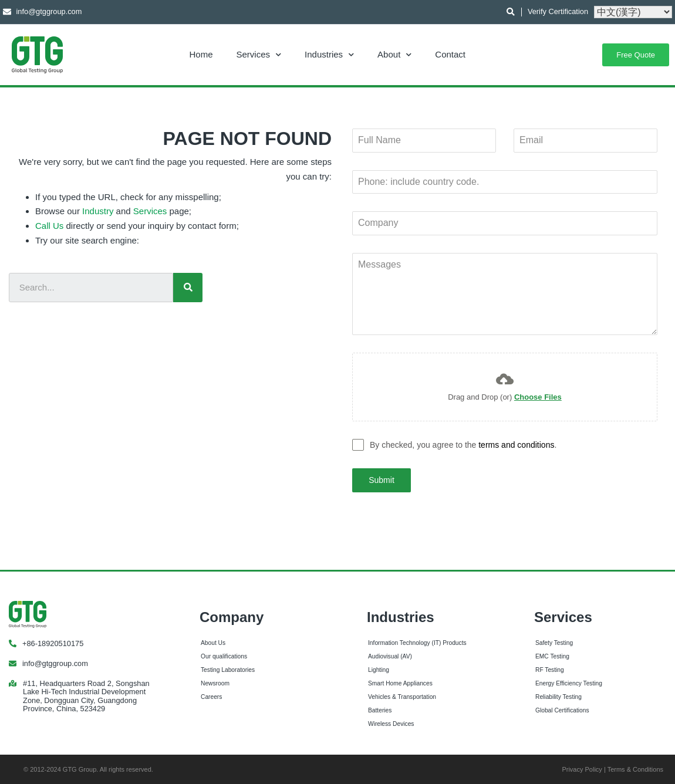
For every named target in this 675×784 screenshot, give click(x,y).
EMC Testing (552, 655)
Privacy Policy (582, 768)
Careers (211, 696)
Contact (450, 54)
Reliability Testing (558, 696)
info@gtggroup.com (55, 662)
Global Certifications (562, 709)
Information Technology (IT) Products (417, 642)
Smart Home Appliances (400, 682)
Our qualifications (224, 655)
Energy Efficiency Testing (569, 682)
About (394, 54)
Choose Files (538, 397)
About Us (213, 642)
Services (259, 54)
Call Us (49, 226)
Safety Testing (554, 642)
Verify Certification (558, 11)
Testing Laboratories (228, 669)
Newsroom (215, 682)
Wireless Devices (391, 722)
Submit (382, 480)
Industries (329, 54)
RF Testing (550, 669)
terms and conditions (516, 445)
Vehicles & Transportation (402, 696)
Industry (98, 211)
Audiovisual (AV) (390, 655)
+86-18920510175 (53, 642)
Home (201, 54)
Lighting (379, 669)
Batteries (380, 709)
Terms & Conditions (635, 768)
